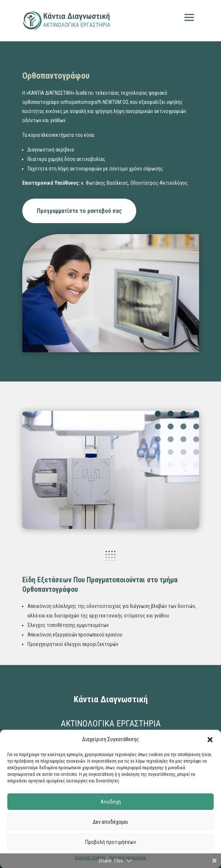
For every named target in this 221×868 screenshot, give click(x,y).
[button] (210, 740)
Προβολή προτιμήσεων (110, 842)
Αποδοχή (111, 802)
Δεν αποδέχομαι (110, 822)
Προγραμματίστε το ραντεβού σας (79, 211)
